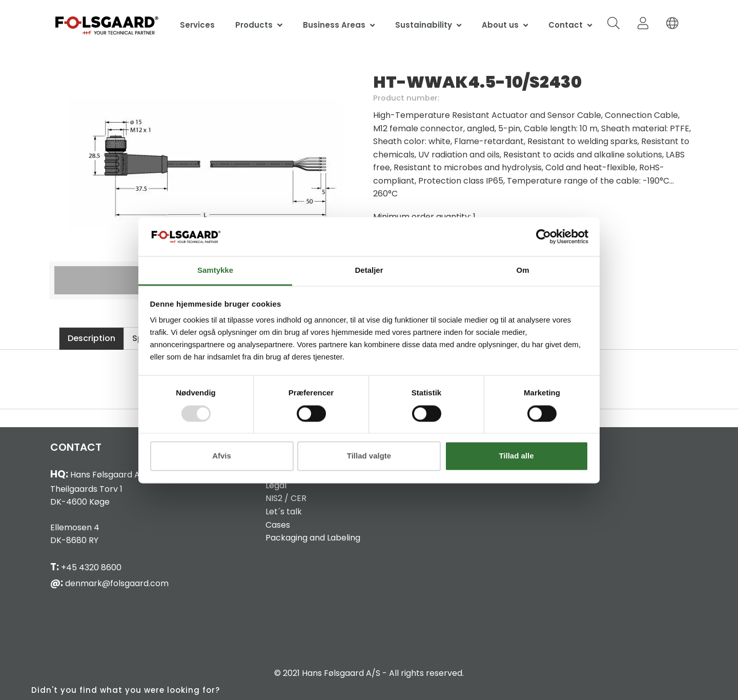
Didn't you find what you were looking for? (126, 690)
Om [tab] (522, 271)
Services (197, 25)
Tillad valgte (369, 456)
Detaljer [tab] (369, 271)
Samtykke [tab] (215, 271)
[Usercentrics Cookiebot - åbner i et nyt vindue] (544, 236)
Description (91, 338)
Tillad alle (516, 456)
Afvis (222, 456)
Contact (566, 25)
